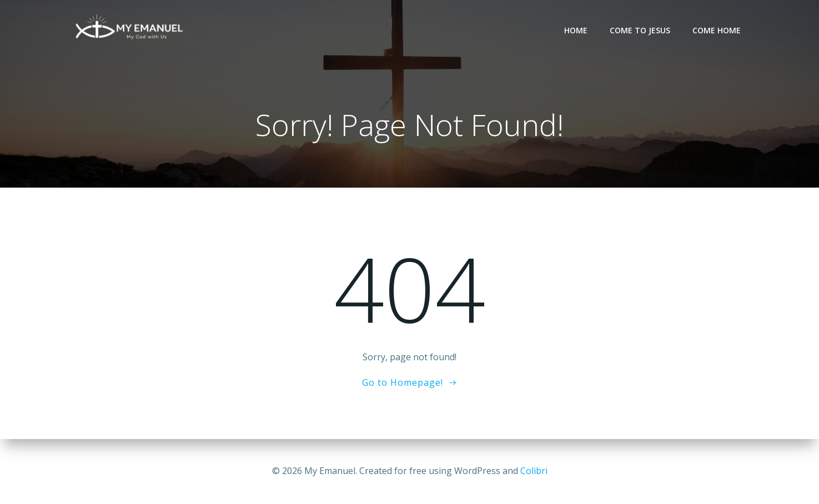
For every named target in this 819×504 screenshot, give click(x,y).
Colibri (534, 471)
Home (576, 30)
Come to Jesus (640, 30)
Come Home (717, 30)
